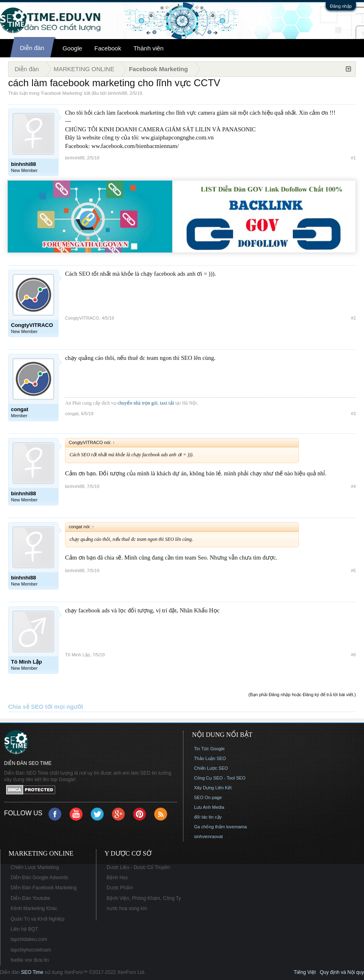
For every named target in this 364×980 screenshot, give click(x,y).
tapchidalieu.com (29, 939)
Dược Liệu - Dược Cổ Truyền (138, 867)
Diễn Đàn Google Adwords (39, 878)
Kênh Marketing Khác (34, 908)
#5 (353, 571)
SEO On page (208, 797)
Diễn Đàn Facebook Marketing (44, 888)
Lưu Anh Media (209, 807)
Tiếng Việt (305, 972)
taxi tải (167, 403)
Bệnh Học (117, 878)
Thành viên (148, 48)
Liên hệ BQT (24, 929)
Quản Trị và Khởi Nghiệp (37, 919)
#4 (353, 486)
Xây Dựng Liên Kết (213, 788)
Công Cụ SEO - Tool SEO (220, 778)
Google (72, 48)
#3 (353, 414)
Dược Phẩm (120, 888)
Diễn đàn (32, 48)
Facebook (108, 48)
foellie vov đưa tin (30, 960)
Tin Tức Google (209, 749)
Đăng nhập (341, 6)
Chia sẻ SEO (26, 707)
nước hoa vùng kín (127, 908)
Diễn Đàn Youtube (30, 898)
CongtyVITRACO (82, 318)
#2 (353, 318)
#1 (353, 158)
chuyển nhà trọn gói (137, 403)
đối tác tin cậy (208, 817)
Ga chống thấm (209, 827)
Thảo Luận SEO (210, 758)
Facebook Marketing (62, 93)
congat (72, 414)
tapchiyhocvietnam (31, 950)
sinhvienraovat (208, 836)
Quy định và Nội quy (342, 972)
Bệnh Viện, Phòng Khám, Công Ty (144, 898)
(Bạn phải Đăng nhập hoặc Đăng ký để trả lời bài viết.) (302, 695)
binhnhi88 (118, 93)
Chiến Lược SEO (211, 768)
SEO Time (32, 972)
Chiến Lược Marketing (35, 867)
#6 (353, 655)
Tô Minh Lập (77, 655)
